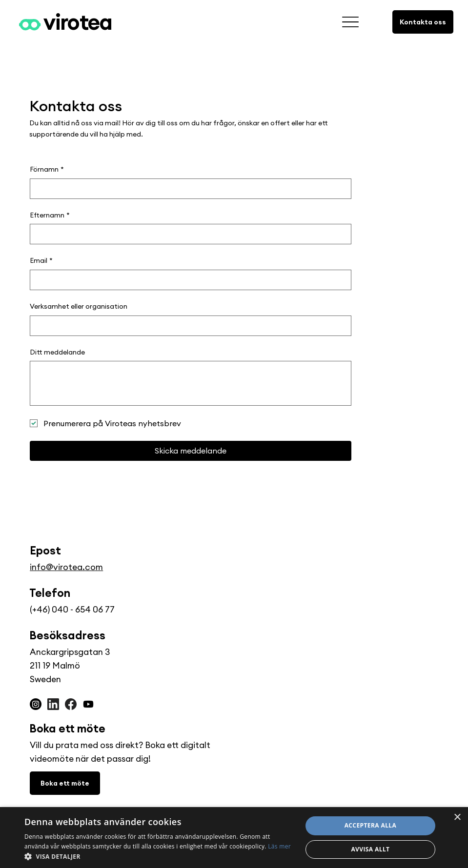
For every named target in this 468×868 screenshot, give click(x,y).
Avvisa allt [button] (370, 849)
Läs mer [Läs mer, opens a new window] (279, 846)
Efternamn (50, 216)
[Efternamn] (188, 234)
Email (41, 261)
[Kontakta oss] (423, 22)
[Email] (188, 280)
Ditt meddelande (57, 352)
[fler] (350, 22)
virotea (78, 22)
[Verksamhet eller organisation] (188, 326)
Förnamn (47, 170)
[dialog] (234, 838)
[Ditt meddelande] (191, 383)
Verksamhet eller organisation (79, 306)
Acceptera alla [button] (371, 825)
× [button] (457, 818)
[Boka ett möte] (65, 783)
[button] (159, 856)
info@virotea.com (66, 567)
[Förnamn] (188, 189)
